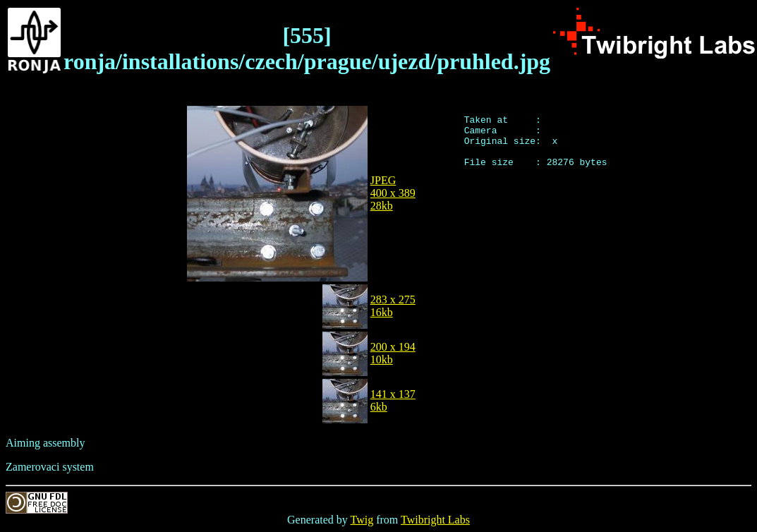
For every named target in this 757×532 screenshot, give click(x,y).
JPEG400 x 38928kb (393, 193)
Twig (362, 520)
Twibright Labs (435, 520)
